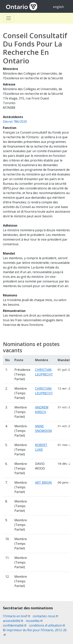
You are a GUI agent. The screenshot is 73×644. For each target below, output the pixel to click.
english (58, 7)
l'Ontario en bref (16, 616)
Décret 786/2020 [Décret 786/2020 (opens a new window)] (15, 122)
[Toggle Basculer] (9, 18)
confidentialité (15, 625)
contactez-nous (45, 616)
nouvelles (34, 621)
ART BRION (43, 483)
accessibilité (13, 621)
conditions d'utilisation (47, 625)
